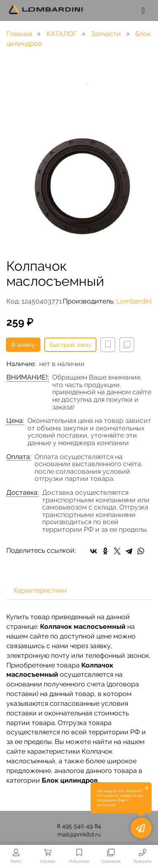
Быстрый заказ (70, 345)
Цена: (15, 421)
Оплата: (19, 457)
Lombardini (134, 301)
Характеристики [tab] (40, 590)
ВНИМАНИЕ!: (28, 377)
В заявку (23, 345)
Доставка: (23, 493)
